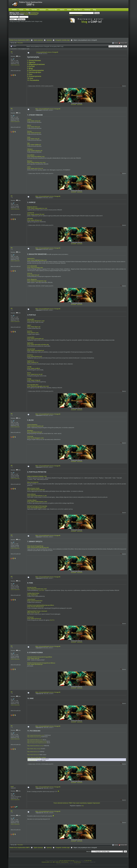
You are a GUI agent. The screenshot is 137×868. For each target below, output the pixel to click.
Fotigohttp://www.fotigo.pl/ (34, 380)
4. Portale (31, 66)
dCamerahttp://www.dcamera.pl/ (35, 356)
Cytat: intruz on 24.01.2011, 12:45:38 (36, 757)
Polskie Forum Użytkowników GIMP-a (20, 40)
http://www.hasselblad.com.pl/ (35, 746)
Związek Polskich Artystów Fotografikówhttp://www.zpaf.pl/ (40, 658)
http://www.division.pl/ (33, 752)
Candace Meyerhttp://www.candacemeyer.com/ (37, 501)
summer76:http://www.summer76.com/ (36, 214)
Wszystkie (20, 43)
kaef (12, 787)
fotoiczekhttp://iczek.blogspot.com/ (36, 437)
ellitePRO (52, 620)
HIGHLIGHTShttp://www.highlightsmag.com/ (37, 259)
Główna (14, 10)
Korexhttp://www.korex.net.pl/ (35, 374)
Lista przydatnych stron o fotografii (47, 52)
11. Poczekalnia (33, 80)
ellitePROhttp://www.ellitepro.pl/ (35, 219)
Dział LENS (41, 590)
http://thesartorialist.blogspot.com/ (37, 741)
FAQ (27, 10)
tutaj (82, 806)
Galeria (62, 10)
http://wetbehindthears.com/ (35, 740)
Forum (21, 10)
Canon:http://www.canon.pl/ (34, 120)
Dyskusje (49, 40)
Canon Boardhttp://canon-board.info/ (35, 600)
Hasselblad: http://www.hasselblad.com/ (36, 156)
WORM (69, 10)
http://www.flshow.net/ (33, 755)
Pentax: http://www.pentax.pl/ (34, 132)
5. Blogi (30, 68)
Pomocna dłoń (53, 10)
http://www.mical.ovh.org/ (34, 737)
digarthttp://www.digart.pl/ (34, 326)
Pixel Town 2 (78, 10)
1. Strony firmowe (34, 60)
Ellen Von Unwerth (33, 482)
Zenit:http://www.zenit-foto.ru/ (35, 168)
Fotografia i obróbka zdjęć (63, 40)
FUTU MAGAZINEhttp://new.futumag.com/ (35, 267)
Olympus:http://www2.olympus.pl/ (35, 150)
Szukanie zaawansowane (76, 15)
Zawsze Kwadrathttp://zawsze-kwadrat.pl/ (35, 425)
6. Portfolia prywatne (35, 70)
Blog (95, 10)
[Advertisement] (45, 32)
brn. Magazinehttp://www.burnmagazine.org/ (37, 280)
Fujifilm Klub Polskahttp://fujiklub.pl (33, 594)
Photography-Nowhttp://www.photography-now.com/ (38, 385)
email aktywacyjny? (31, 14)
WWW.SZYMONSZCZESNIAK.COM (37, 476)
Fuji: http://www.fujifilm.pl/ (34, 144)
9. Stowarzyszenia (34, 76)
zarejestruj (35, 13)
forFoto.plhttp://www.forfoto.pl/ (34, 618)
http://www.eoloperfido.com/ (34, 759)
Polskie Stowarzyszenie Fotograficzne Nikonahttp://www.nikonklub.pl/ (41, 664)
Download (43, 10)
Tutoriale (34, 10)
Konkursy (87, 10)
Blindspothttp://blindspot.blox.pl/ (35, 431)
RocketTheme (77, 862)
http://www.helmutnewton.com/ (36, 735)
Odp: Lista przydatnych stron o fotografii (48, 109)
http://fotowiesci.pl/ (32, 760)
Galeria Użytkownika (15, 65)
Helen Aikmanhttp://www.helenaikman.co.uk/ (37, 495)
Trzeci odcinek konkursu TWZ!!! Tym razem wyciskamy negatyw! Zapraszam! (77, 803)
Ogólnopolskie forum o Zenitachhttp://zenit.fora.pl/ (37, 612)
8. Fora (30, 74)
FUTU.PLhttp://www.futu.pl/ (33, 274)
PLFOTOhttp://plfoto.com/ (33, 332)
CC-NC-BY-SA (88, 861)
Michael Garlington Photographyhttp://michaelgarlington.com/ (37, 507)
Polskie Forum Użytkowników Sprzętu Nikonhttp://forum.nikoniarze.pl (41, 606)
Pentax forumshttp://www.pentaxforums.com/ (37, 588)
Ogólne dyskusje (38, 40)
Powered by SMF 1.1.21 (47, 862)
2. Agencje (31, 62)
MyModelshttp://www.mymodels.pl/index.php (38, 344)
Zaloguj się (24, 13)
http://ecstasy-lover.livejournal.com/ (37, 743)
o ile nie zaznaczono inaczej (67, 861)
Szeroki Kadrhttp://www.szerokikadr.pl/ (36, 350)
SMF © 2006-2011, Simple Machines (61, 862)
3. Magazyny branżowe (36, 64)
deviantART (74, 104)
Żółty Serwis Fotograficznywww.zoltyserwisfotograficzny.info (38, 547)
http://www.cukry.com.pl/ (34, 749)
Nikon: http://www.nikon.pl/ (34, 126)
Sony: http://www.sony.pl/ (33, 138)
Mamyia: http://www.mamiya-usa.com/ (36, 162)
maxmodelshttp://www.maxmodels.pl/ (35, 338)
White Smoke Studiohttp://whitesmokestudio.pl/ (36, 489)
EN (12, 52)
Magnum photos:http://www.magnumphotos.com (37, 208)
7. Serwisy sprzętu (34, 72)
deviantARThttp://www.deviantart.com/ (36, 320)
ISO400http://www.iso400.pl (34, 368)
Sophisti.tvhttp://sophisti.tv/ (33, 362)
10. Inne (30, 78)
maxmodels (80, 104)
